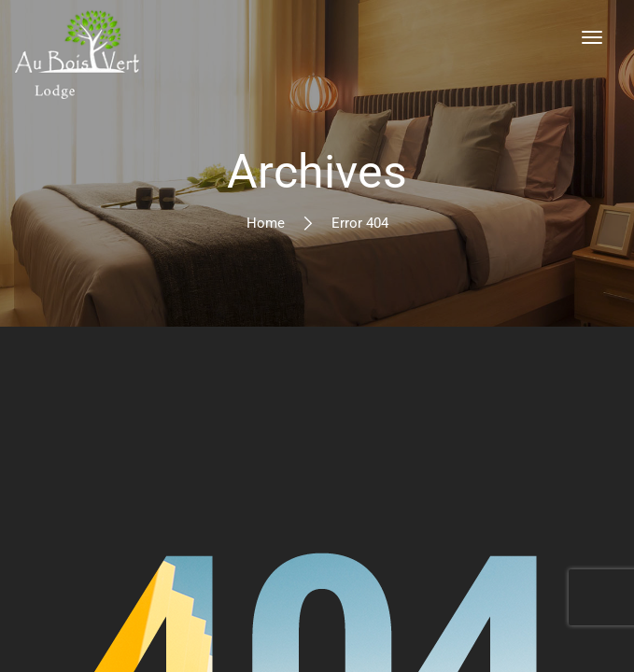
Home (266, 223)
